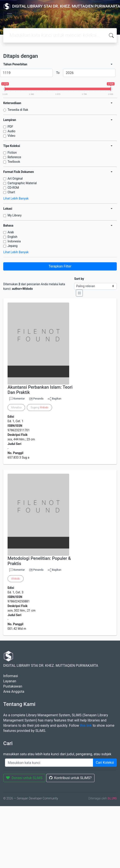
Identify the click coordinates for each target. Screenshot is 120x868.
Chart (11, 192)
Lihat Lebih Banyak (16, 198)
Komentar (17, 399)
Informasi (11, 676)
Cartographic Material (22, 183)
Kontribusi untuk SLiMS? (70, 778)
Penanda (38, 399)
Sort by (79, 279)
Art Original (15, 179)
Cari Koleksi (105, 763)
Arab (11, 232)
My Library (15, 215)
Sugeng (39, 407)
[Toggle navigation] (10, 15)
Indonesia (14, 241)
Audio (11, 131)
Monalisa (16, 407)
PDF (10, 127)
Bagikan (55, 399)
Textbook (14, 162)
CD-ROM (13, 188)
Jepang (13, 246)
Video (11, 136)
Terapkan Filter (60, 266)
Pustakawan (13, 686)
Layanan (10, 681)
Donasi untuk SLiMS (24, 778)
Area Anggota (14, 692)
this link (86, 725)
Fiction (12, 153)
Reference (14, 157)
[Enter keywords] (49, 763)
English (12, 237)
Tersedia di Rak (18, 110)
